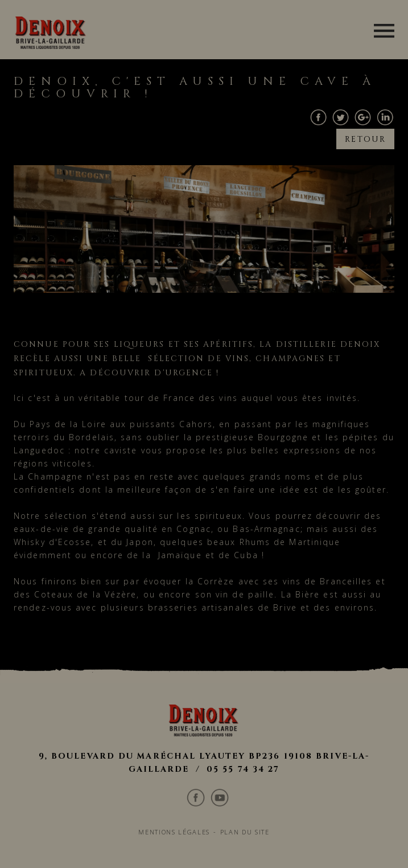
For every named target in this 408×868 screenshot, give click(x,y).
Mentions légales (172, 683)
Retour (366, 133)
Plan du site (248, 683)
